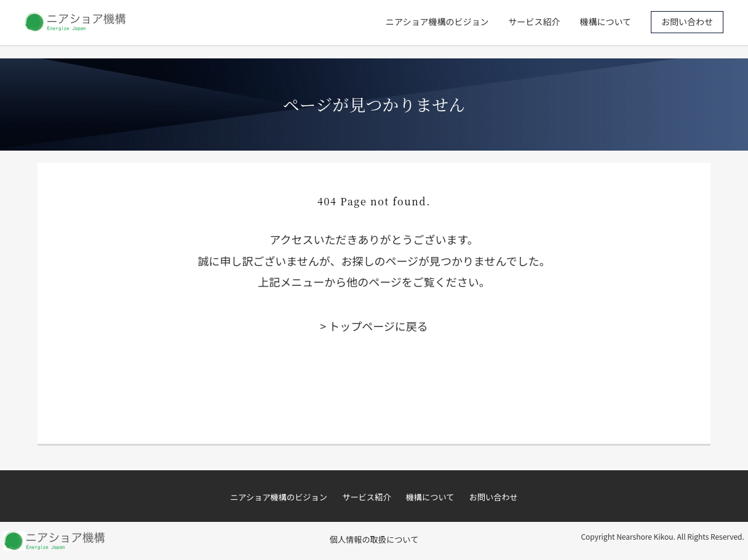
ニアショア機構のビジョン (437, 22)
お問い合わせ (687, 22)
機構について (605, 22)
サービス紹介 (534, 22)
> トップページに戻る (374, 326)
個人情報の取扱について (374, 539)
